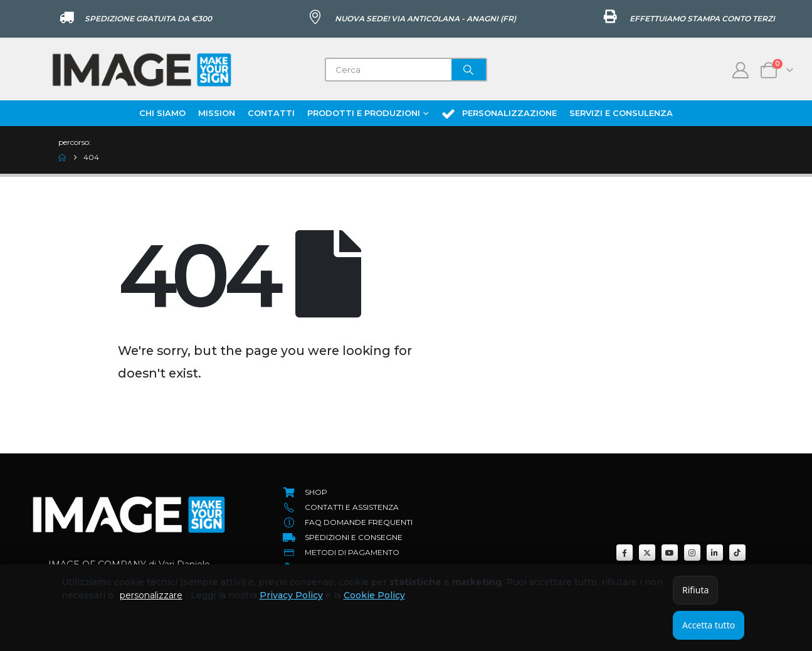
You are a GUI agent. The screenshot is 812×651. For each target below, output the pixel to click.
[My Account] (741, 70)
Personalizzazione (499, 114)
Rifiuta (695, 590)
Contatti (271, 113)
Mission (217, 113)
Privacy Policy (291, 595)
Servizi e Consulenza (621, 113)
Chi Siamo (162, 113)
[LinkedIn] (715, 553)
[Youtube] (670, 553)
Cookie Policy (374, 595)
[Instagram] (692, 553)
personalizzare (151, 595)
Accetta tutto (709, 625)
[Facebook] (625, 553)
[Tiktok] (737, 553)
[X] (647, 553)
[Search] (469, 70)
